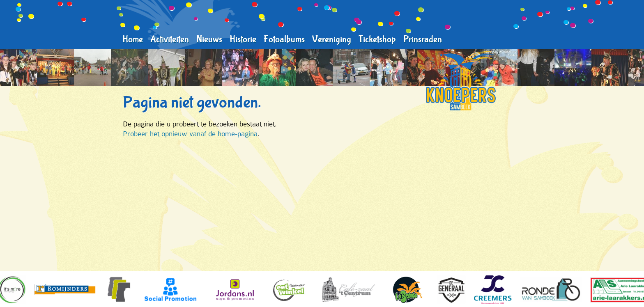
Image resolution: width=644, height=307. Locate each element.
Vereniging (332, 39)
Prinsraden (423, 39)
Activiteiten (170, 39)
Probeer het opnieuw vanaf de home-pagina (190, 134)
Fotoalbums (284, 39)
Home (133, 39)
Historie (243, 39)
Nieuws (209, 39)
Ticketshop (377, 39)
